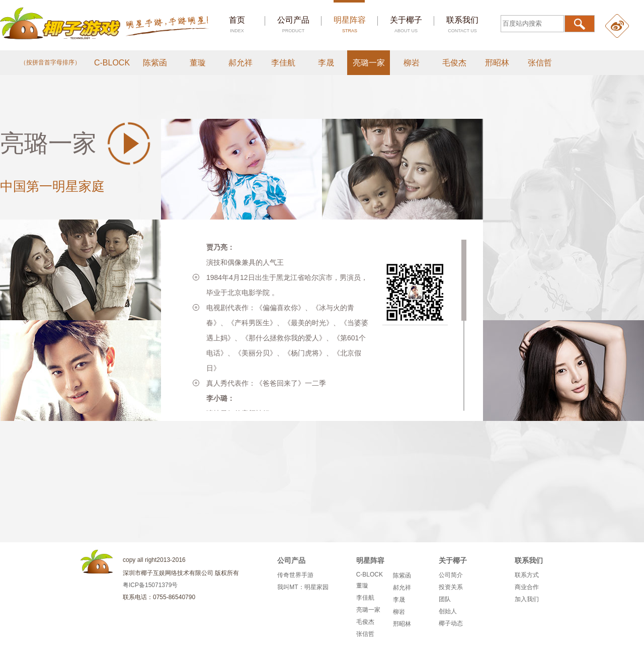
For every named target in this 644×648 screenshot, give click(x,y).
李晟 (326, 63)
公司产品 (293, 24)
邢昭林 (497, 63)
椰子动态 (451, 623)
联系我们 (462, 24)
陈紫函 (155, 63)
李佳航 (283, 63)
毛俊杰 (454, 63)
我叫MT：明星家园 (303, 587)
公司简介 (451, 575)
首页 (237, 24)
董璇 (198, 63)
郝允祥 (240, 63)
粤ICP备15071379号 (150, 585)
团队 (445, 599)
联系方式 (527, 575)
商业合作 (527, 587)
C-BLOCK (112, 63)
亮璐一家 (369, 63)
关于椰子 (406, 24)
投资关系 (451, 587)
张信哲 (540, 63)
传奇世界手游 (295, 575)
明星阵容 (350, 24)
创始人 (448, 611)
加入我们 (527, 599)
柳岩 (412, 63)
